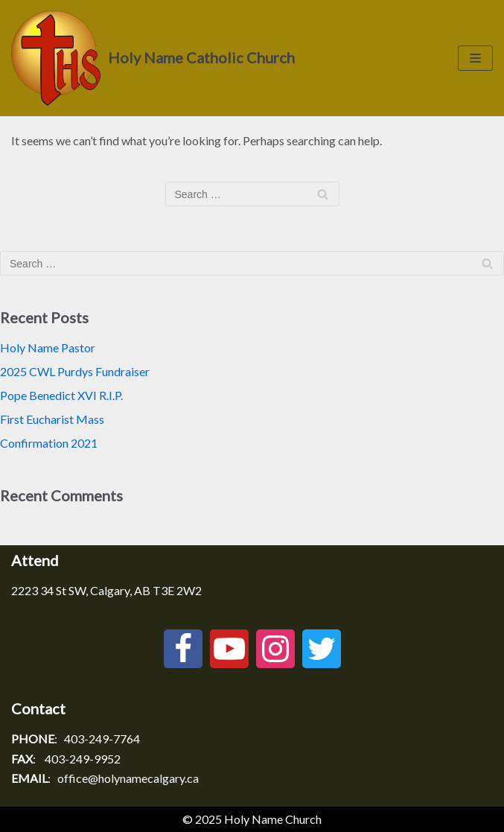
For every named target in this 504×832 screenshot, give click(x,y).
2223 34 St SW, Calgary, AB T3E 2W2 (106, 590)
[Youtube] (229, 649)
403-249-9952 (83, 759)
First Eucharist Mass (52, 419)
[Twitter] (322, 649)
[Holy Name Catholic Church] (153, 58)
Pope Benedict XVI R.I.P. (61, 395)
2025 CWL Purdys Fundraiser (75, 371)
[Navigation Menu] (475, 58)
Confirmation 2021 (49, 443)
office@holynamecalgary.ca (128, 778)
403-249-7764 (102, 739)
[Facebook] (183, 649)
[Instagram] (275, 649)
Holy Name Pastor (48, 347)
